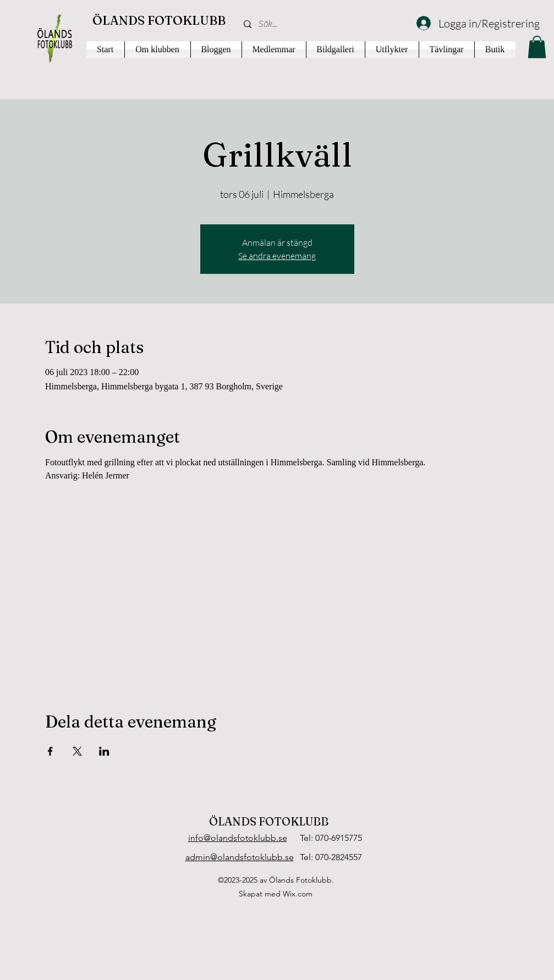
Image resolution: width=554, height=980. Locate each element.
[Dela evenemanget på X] (77, 751)
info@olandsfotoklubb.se (238, 838)
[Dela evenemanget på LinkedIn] (104, 751)
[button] (537, 47)
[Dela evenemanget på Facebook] (50, 751)
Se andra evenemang (277, 256)
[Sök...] (322, 24)
